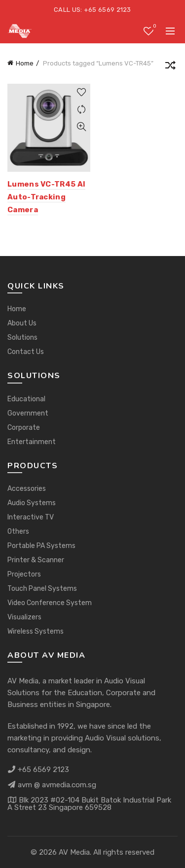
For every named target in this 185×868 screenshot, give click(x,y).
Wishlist (154, 27)
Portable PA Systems (41, 546)
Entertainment (32, 442)
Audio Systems (32, 503)
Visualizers (24, 617)
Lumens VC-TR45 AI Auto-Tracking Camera (46, 197)
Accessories (27, 489)
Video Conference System (50, 603)
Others (18, 531)
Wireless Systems (36, 631)
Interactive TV (31, 517)
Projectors (24, 574)
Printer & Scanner (36, 560)
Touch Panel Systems (42, 589)
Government (28, 413)
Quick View (82, 127)
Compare (82, 110)
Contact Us (26, 352)
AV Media (74, 852)
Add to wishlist (82, 92)
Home (25, 63)
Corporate (24, 428)
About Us (22, 323)
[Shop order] (170, 67)
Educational (26, 399)
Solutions (22, 338)
